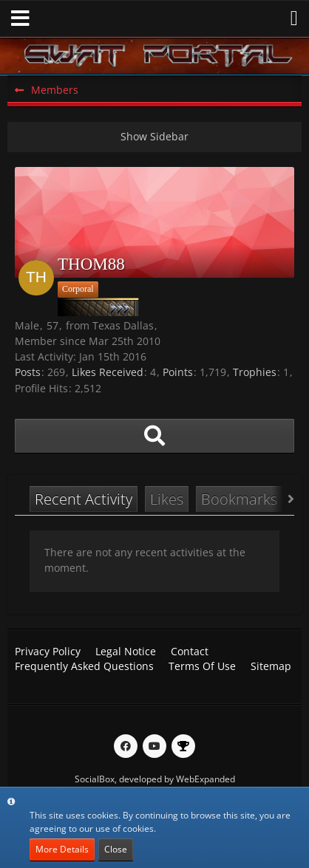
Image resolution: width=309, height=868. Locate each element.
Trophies (255, 372)
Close (116, 849)
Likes (167, 499)
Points (178, 372)
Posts (28, 372)
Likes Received (108, 372)
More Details (62, 849)
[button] (20, 18)
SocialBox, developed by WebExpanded (155, 779)
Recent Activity (84, 499)
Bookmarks (239, 499)
